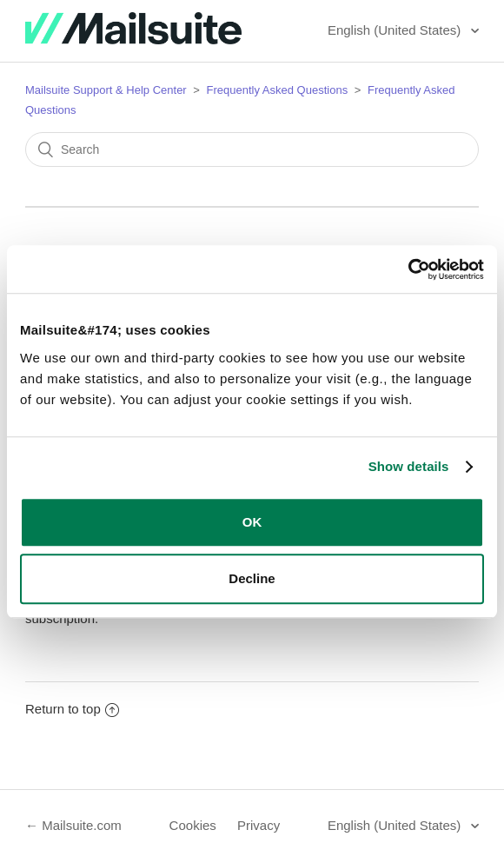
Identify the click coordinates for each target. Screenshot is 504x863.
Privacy (259, 825)
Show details (409, 466)
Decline (252, 578)
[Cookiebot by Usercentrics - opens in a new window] (408, 269)
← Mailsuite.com (73, 825)
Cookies (193, 825)
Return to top (72, 709)
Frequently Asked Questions (278, 90)
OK (252, 522)
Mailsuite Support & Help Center (106, 90)
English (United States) (396, 30)
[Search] (252, 149)
